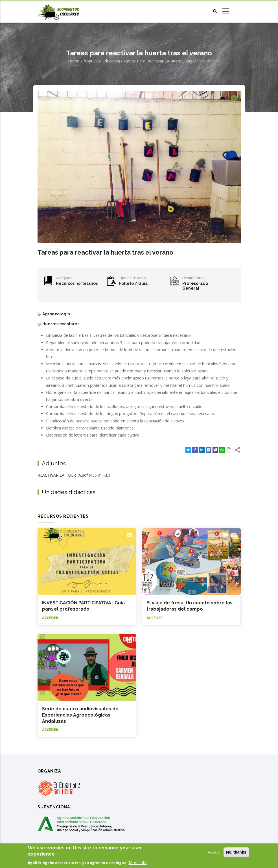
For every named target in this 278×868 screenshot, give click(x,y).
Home (74, 61)
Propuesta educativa (101, 61)
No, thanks (236, 852)
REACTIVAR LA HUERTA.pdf (63, 475)
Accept (214, 853)
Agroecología (56, 314)
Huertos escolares (61, 324)
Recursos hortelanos (77, 283)
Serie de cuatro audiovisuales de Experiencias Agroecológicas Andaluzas (80, 715)
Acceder (50, 618)
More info (138, 863)
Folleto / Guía (133, 283)
